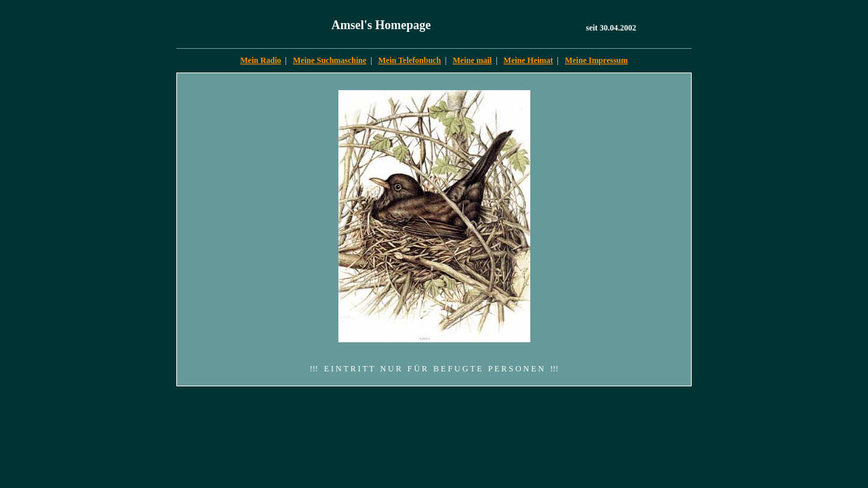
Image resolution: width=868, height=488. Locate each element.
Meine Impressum (596, 60)
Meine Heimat (529, 60)
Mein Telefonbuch (410, 60)
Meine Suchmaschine (330, 60)
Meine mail (473, 60)
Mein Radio (260, 60)
